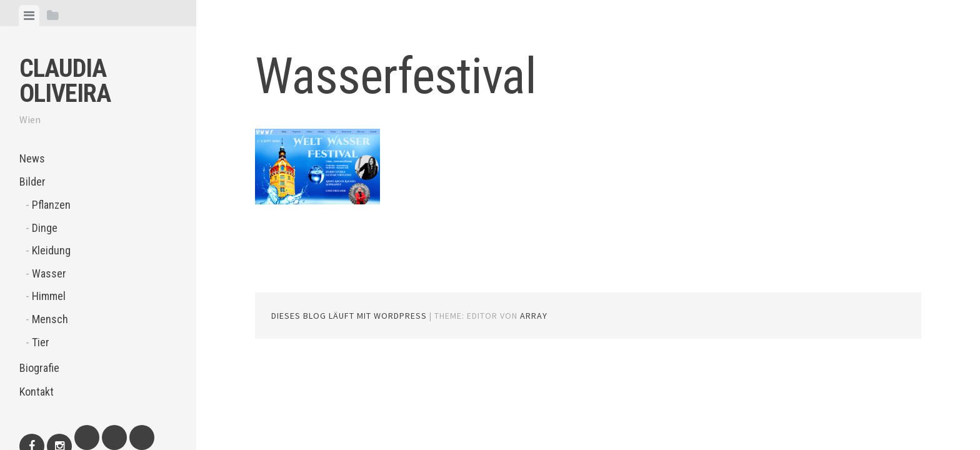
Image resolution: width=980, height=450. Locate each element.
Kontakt (37, 392)
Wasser (49, 273)
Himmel (49, 296)
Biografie (39, 368)
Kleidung (51, 250)
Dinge (45, 228)
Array (534, 316)
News (32, 158)
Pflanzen (51, 205)
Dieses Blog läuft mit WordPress (349, 316)
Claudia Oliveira (65, 81)
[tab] (29, 16)
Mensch (50, 319)
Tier (41, 342)
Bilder (32, 182)
